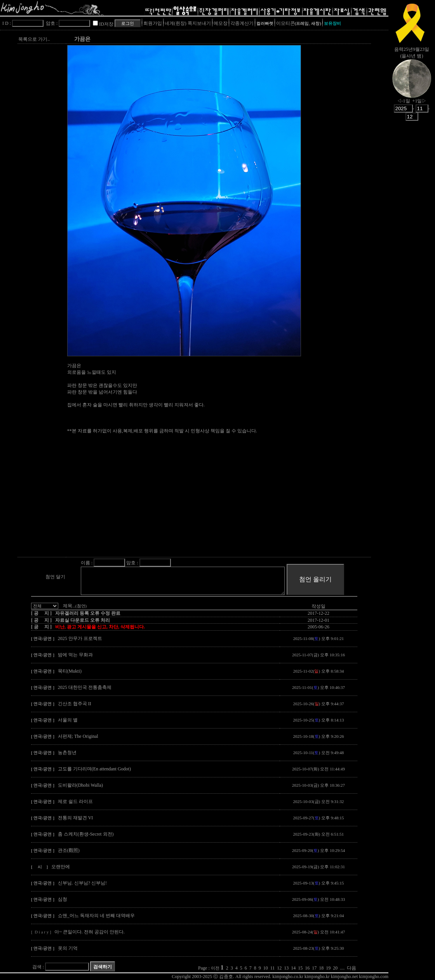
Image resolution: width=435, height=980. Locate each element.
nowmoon (412, 85)
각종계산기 (242, 23)
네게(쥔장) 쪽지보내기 (188, 23)
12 (279, 968)
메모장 (221, 23)
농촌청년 (67, 753)
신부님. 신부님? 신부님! (82, 883)
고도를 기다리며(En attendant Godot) (94, 769)
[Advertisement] (208, 502)
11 (273, 968)
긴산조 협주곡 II (75, 704)
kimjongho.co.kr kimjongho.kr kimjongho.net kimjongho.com (330, 977)
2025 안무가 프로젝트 (80, 638)
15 (300, 968)
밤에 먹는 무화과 (75, 655)
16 (307, 968)
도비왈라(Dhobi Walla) (80, 785)
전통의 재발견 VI (76, 818)
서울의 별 (68, 720)
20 (335, 968)
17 (314, 968)
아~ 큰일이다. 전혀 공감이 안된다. (90, 932)
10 (266, 968)
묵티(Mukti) (70, 671)
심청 (63, 899)
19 (328, 968)
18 (321, 968)
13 (286, 968)
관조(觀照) (69, 850)
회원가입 (153, 23)
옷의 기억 (68, 948)
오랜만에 (61, 867)
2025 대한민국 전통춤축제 (85, 687)
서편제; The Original (78, 736)
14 (293, 968)
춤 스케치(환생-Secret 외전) (86, 834)
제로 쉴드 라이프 (75, 801)
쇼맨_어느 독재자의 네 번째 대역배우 (96, 916)
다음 (351, 968)
